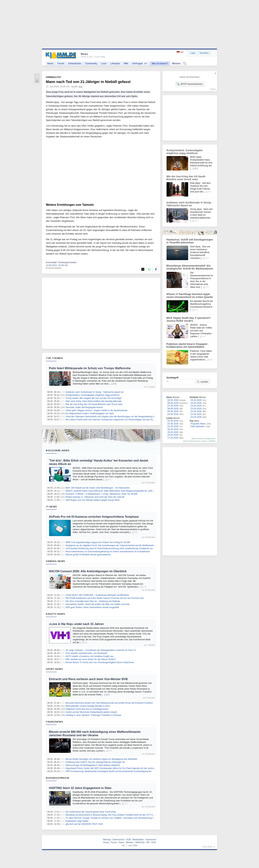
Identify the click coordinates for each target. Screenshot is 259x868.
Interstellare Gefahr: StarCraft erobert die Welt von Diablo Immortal (97, 604)
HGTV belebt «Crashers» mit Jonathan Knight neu (89, 656)
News (50, 63)
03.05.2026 (173, 421)
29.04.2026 (173, 432)
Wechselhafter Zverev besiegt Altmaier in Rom (88, 706)
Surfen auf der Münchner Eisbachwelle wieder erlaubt (91, 712)
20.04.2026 (196, 417)
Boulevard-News (58, 450)
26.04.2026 (196, 400)
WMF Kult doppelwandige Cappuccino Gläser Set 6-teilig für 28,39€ (98, 542)
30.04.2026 (173, 429)
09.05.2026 (173, 400)
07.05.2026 (173, 406)
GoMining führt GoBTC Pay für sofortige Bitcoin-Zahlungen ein (95, 762)
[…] (111, 384)
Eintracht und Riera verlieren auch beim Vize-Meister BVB (88, 679)
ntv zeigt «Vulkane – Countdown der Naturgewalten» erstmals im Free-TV (101, 650)
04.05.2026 (173, 414)
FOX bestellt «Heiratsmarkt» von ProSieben (86, 653)
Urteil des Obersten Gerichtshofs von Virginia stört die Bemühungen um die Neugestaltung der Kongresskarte (118, 417)
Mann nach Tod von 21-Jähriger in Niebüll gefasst (88, 82)
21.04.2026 (196, 414)
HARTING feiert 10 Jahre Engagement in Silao (80, 788)
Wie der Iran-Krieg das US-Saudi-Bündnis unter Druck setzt (94, 404)
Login (193, 53)
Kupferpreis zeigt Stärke (77, 821)
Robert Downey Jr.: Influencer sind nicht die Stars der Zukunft (95, 497)
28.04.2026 (173, 435)
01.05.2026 (173, 426)
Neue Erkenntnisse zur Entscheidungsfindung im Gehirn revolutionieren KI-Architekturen (108, 552)
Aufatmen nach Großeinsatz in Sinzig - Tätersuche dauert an (95, 392)
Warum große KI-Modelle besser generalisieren (88, 555)
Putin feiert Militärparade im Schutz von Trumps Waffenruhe (90, 368)
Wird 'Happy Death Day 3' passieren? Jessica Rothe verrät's (188, 319)
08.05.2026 (173, 403)
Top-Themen (54, 358)
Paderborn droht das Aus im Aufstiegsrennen (87, 709)
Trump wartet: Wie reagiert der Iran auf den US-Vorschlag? (94, 398)
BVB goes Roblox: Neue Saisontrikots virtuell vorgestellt (92, 607)
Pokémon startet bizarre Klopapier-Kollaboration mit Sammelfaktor (187, 345)
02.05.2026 (173, 424)
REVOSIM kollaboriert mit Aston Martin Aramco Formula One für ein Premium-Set (104, 598)
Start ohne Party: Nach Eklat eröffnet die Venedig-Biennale (94, 401)
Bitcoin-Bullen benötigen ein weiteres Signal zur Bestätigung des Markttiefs (101, 759)
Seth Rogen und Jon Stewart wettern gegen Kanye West (93, 500)
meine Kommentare (192, 441)
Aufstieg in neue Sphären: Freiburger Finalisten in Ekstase (93, 715)
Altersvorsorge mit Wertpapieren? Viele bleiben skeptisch (93, 765)
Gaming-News (55, 561)
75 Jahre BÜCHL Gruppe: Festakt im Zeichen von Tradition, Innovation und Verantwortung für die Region (116, 818)
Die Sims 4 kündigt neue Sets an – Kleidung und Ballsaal (93, 601)
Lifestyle (115, 63)
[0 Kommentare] (54, 268)
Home (106, 842)
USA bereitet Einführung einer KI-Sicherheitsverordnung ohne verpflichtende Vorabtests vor (109, 548)
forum (213, 89)
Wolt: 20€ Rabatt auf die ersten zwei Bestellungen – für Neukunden (98, 488)
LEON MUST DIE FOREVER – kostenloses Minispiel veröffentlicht (97, 595)
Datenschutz (118, 840)
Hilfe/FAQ (140, 842)
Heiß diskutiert (198, 426)
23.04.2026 (196, 409)
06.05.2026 (173, 409)
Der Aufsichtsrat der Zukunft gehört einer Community (91, 812)
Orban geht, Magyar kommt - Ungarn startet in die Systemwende (96, 410)
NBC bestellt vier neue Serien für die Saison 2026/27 (91, 659)
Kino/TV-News (55, 614)
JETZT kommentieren (189, 84)
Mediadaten (138, 840)
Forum (61, 63)
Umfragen (140, 63)
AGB (128, 840)
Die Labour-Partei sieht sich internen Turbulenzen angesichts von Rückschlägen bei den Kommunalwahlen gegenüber (122, 420)
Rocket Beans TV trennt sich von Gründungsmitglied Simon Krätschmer (100, 662)
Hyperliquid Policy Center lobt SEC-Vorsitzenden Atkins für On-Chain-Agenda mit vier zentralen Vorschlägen (117, 768)
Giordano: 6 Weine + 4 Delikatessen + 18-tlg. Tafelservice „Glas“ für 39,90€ (101, 494)
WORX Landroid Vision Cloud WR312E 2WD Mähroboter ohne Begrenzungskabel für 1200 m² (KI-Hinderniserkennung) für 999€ (127, 491)
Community (91, 63)
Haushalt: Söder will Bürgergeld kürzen (84, 407)
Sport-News (54, 669)
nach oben (207, 846)
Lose (104, 63)
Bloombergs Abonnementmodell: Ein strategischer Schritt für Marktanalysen (190, 267)
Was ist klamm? (160, 63)
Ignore (205, 441)
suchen (202, 382)
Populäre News (198, 424)
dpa (81, 87)
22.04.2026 (196, 411)
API (148, 842)
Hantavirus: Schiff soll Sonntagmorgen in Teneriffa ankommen (190, 241)
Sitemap (107, 840)
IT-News (51, 507)
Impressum (151, 840)
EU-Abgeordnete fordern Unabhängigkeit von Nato (90, 413)
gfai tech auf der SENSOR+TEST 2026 (84, 824)
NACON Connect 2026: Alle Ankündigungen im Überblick (88, 571)
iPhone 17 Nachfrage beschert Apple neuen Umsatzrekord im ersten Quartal (190, 296)
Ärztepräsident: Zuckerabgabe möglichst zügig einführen (92, 395)
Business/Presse (58, 778)
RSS (154, 842)
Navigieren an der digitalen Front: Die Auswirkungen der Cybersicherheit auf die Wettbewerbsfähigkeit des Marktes (120, 545)
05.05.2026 (173, 411)
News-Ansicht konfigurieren (204, 439)
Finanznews (54, 722)
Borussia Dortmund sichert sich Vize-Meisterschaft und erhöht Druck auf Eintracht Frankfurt (109, 703)
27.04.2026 (173, 438)
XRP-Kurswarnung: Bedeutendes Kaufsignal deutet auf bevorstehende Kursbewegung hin (108, 771)
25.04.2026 (196, 403)
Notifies (212, 441)
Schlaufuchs (75, 63)
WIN (126, 63)
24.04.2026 (196, 406)
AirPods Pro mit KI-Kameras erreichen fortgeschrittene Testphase (94, 517)
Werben (176, 63)
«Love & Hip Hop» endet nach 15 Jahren (76, 624)
